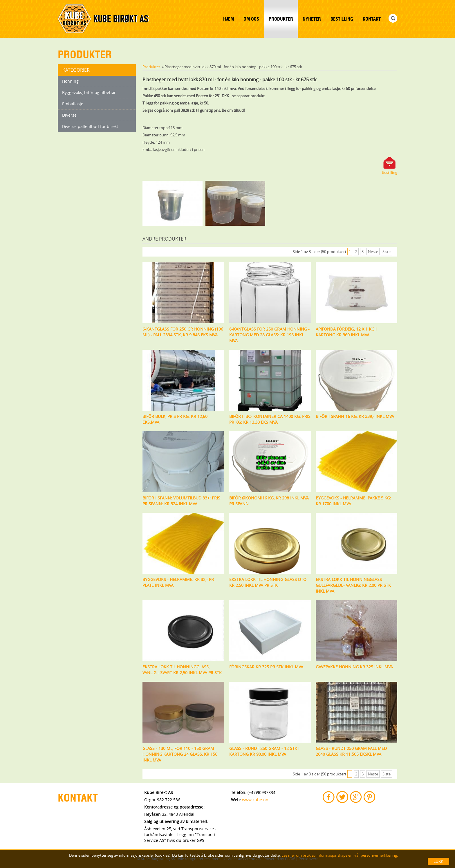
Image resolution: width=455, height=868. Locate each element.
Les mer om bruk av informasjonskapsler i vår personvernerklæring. (339, 855)
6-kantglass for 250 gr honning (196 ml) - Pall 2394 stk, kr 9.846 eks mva (183, 332)
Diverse (69, 115)
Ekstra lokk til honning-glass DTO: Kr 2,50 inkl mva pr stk (268, 582)
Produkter (281, 19)
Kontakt (372, 19)
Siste (387, 252)
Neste (373, 252)
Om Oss (251, 19)
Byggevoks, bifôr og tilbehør (89, 92)
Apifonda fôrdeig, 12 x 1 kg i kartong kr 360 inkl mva (346, 332)
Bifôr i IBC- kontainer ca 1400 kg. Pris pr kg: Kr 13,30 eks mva (270, 419)
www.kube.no (255, 800)
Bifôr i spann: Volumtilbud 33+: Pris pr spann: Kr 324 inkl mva (181, 501)
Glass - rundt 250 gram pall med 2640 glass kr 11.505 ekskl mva (351, 751)
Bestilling (342, 19)
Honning (70, 81)
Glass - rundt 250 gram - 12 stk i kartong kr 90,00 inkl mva (264, 751)
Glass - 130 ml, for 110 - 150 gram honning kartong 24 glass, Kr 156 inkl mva (180, 754)
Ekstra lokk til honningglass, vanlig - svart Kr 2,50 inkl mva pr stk (182, 670)
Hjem (229, 19)
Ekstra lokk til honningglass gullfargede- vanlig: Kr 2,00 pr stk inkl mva (353, 585)
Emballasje (73, 104)
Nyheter (312, 19)
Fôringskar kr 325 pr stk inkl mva (266, 667)
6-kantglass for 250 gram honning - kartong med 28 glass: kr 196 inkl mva (269, 335)
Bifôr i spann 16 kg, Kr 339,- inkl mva (355, 416)
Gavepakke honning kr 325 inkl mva (354, 667)
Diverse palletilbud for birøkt (90, 126)
